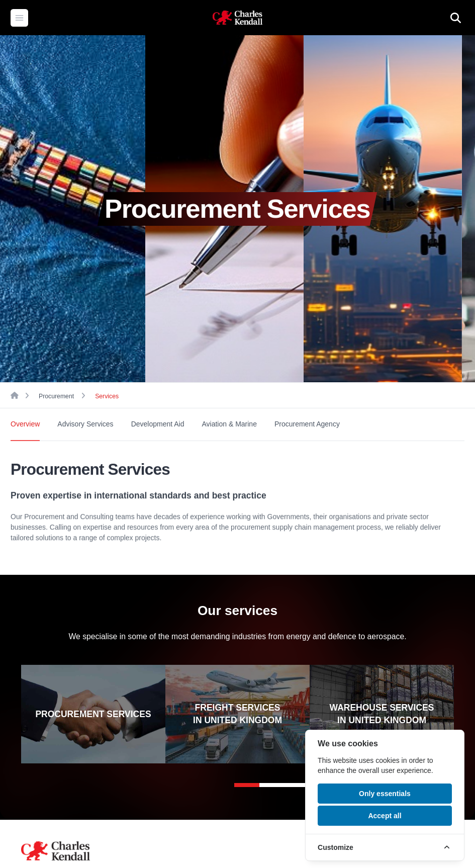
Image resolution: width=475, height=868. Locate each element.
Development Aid (158, 424)
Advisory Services (85, 424)
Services (107, 396)
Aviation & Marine (229, 424)
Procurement (56, 396)
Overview (25, 424)
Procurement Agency (307, 424)
